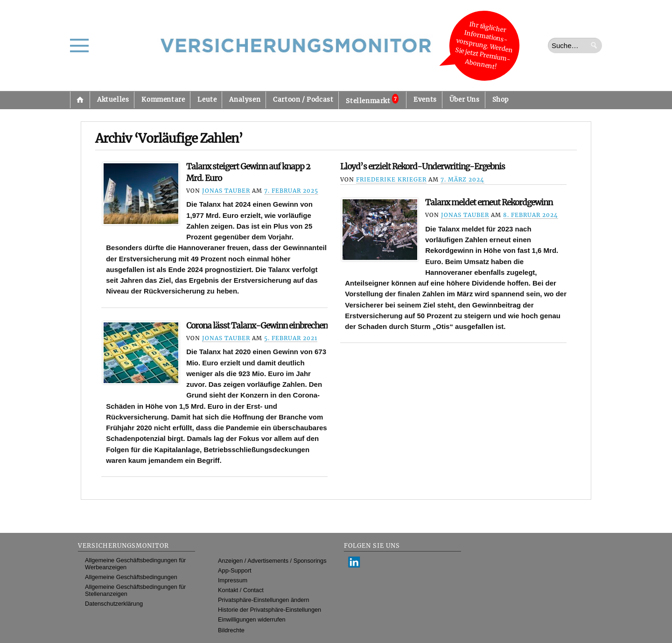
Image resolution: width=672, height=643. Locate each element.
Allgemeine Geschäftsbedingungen (131, 577)
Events (425, 100)
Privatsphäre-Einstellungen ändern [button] (264, 600)
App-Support (235, 570)
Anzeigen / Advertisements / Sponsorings (272, 561)
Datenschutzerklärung (114, 604)
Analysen (245, 100)
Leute (207, 100)
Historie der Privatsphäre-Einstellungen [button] (269, 610)
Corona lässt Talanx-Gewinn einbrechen (257, 326)
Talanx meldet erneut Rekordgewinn (489, 203)
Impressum (233, 580)
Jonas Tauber (226, 191)
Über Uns (465, 100)
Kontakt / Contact (241, 590)
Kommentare (163, 100)
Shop (500, 100)
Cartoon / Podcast (303, 100)
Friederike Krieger (391, 179)
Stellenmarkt (372, 99)
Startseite (80, 100)
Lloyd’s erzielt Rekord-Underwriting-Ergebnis (423, 167)
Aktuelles (113, 100)
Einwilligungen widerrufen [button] (252, 619)
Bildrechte (231, 630)
